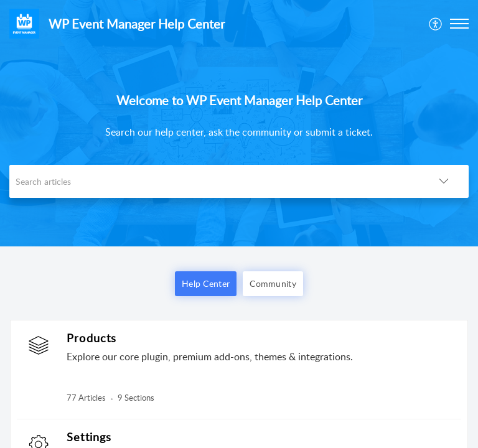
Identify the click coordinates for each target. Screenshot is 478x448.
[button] (436, 24)
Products (92, 338)
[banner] (239, 123)
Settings (89, 437)
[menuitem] (436, 24)
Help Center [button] (206, 283)
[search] (214, 181)
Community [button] (273, 283)
